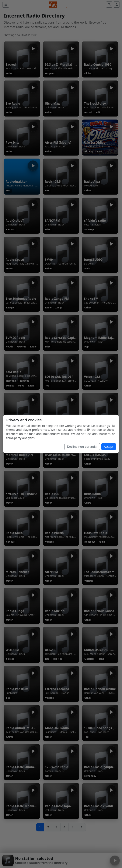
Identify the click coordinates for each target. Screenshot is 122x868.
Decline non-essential (82, 447)
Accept (109, 447)
